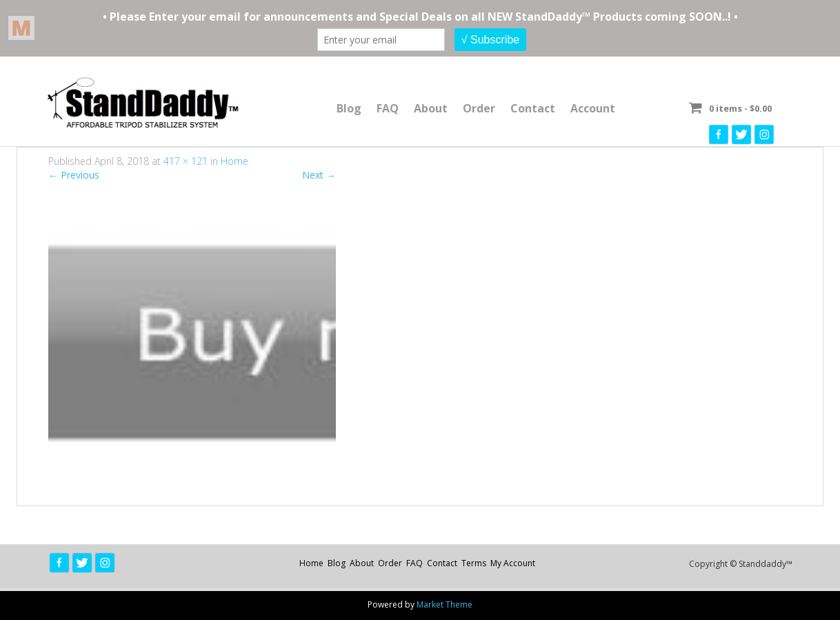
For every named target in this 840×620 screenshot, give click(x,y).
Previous (74, 175)
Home (234, 161)
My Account (513, 563)
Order (479, 108)
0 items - (740, 108)
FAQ (388, 108)
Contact (533, 108)
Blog (349, 108)
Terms (474, 563)
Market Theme (444, 604)
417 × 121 (186, 161)
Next (319, 175)
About (431, 108)
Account (593, 108)
